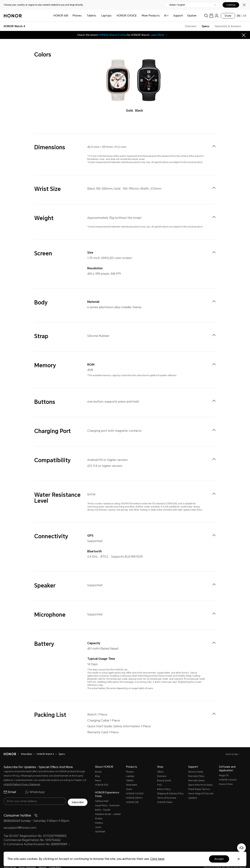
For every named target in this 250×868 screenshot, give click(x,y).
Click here (157, 859)
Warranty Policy (196, 769)
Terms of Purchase (167, 791)
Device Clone (226, 777)
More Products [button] (151, 16)
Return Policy (164, 782)
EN (239, 16)
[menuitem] (214, 146)
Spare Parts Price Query (200, 778)
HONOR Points (165, 795)
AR (245, 16)
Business (162, 769)
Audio (129, 782)
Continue (231, 5)
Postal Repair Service (199, 782)
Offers (160, 765)
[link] (211, 16)
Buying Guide (164, 773)
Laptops (106, 16)
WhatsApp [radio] (35, 785)
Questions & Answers (228, 26)
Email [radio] (10, 785)
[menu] (217, 16)
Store (228, 16)
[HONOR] (10, 747)
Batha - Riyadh (103, 803)
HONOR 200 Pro (134, 791)
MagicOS (224, 768)
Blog (97, 769)
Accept (219, 859)
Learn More (159, 35)
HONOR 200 (132, 795)
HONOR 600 (61, 16)
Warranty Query (196, 773)
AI (166, 16)
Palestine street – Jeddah (108, 807)
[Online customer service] (241, 848)
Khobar (99, 811)
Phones (77, 16)
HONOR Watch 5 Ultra (112, 35)
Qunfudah (100, 825)
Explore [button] (192, 16)
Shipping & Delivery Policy (170, 787)
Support (178, 16)
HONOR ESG (102, 778)
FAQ (159, 778)
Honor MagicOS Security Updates (201, 789)
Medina (99, 816)
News (98, 773)
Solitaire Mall (102, 794)
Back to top (232, 747)
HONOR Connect (228, 773)
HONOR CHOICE (127, 16)
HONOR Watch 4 (45, 747)
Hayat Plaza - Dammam (107, 798)
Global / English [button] (177, 5)
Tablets (91, 16)
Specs (205, 26)
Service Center (196, 765)
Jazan (98, 820)
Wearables (26, 747)
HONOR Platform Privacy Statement (22, 777)
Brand (98, 765)
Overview (191, 26)
